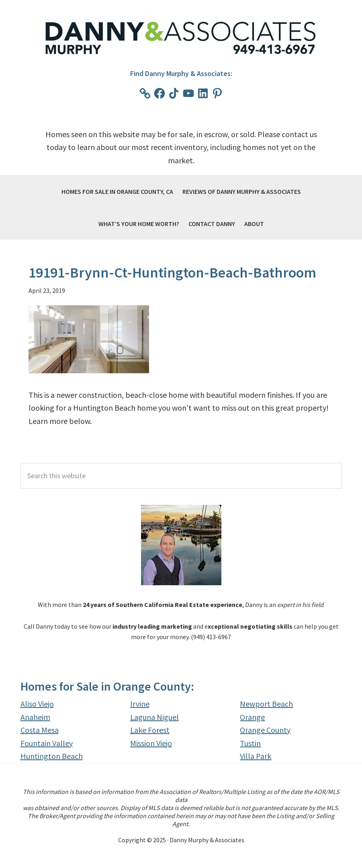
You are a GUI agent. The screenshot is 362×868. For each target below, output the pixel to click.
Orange (252, 717)
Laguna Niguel (154, 717)
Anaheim (35, 717)
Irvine (140, 704)
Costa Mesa (40, 730)
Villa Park (256, 756)
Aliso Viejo (37, 704)
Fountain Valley (47, 743)
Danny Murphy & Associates (181, 39)
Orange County (265, 730)
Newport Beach (266, 704)
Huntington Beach (52, 756)
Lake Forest (150, 730)
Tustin (250, 743)
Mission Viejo (151, 743)
